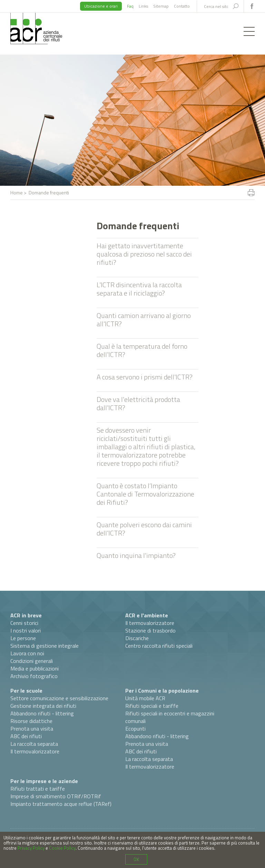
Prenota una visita (32, 729)
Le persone (23, 638)
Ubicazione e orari (101, 6)
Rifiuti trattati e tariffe (38, 789)
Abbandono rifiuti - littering (42, 713)
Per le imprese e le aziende (44, 781)
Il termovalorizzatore (150, 623)
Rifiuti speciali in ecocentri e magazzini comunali (170, 717)
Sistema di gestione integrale (45, 646)
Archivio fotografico (34, 676)
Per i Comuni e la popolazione (162, 691)
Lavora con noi (27, 653)
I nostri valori (26, 630)
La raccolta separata (34, 744)
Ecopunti (135, 729)
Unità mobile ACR (145, 698)
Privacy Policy (31, 848)
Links (143, 6)
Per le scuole (26, 691)
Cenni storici (24, 623)
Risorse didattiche (31, 721)
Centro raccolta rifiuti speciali (159, 646)
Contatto (182, 6)
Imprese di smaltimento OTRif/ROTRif (56, 796)
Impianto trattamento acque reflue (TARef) (61, 804)
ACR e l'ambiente (147, 615)
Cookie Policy (62, 848)
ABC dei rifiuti (26, 736)
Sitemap (161, 6)
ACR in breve (26, 615)
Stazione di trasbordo (150, 630)
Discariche (137, 638)
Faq (130, 6)
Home (17, 192)
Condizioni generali (32, 661)
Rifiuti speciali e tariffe (152, 706)
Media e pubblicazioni (35, 668)
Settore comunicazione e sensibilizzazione (59, 698)
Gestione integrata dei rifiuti (43, 706)
